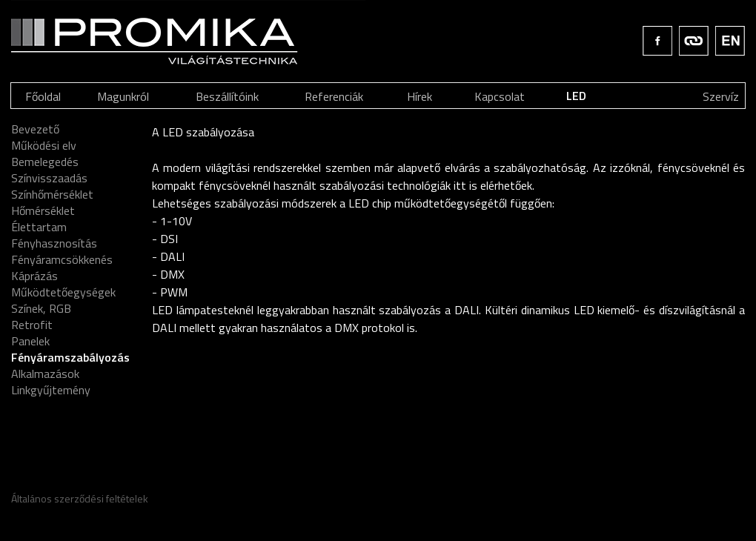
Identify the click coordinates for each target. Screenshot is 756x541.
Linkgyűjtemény (51, 390)
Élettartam (39, 227)
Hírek (420, 96)
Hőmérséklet (43, 210)
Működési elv (44, 145)
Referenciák (334, 96)
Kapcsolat (500, 96)
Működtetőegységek (63, 292)
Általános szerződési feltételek (80, 498)
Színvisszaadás (49, 178)
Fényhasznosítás (54, 243)
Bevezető (35, 129)
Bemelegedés (45, 162)
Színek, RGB (41, 308)
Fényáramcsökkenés (62, 259)
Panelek (30, 341)
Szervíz (721, 96)
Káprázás (34, 276)
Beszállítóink (227, 96)
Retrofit (32, 325)
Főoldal (43, 96)
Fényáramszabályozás (70, 357)
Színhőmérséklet (52, 194)
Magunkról (123, 96)
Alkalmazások (45, 374)
